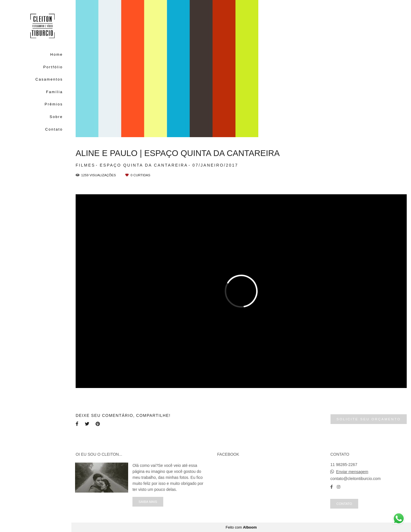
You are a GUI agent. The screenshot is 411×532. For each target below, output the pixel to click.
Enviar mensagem (352, 472)
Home (57, 54)
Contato (54, 129)
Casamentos (49, 79)
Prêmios (54, 104)
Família (54, 92)
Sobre (56, 117)
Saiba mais (148, 502)
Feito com (241, 527)
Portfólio (53, 67)
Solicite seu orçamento (369, 419)
